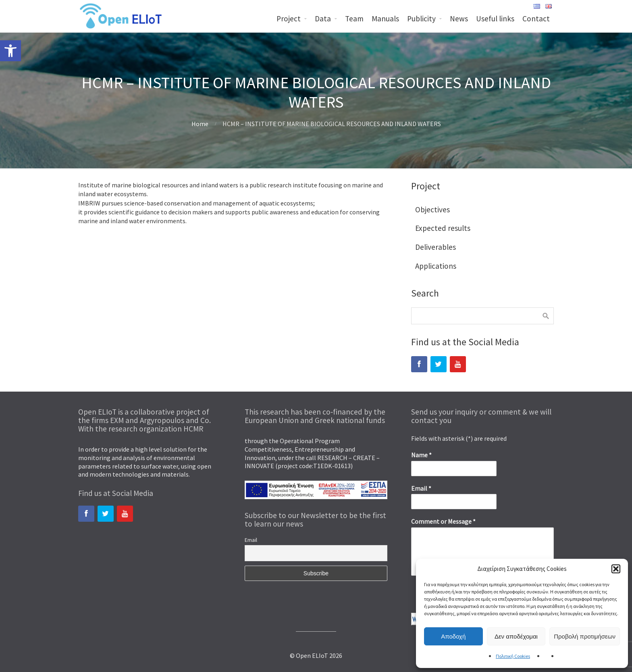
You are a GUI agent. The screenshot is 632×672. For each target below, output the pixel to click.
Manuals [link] (385, 19)
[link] (10, 51)
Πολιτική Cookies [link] (513, 656)
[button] (616, 569)
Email (251, 540)
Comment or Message (443, 521)
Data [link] (323, 19)
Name (421, 455)
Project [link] (289, 19)
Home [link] (200, 124)
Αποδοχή (453, 636)
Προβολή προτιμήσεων (585, 636)
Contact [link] (536, 19)
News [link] (459, 19)
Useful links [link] (495, 19)
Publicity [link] (421, 19)
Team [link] (354, 19)
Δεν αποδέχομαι (516, 636)
